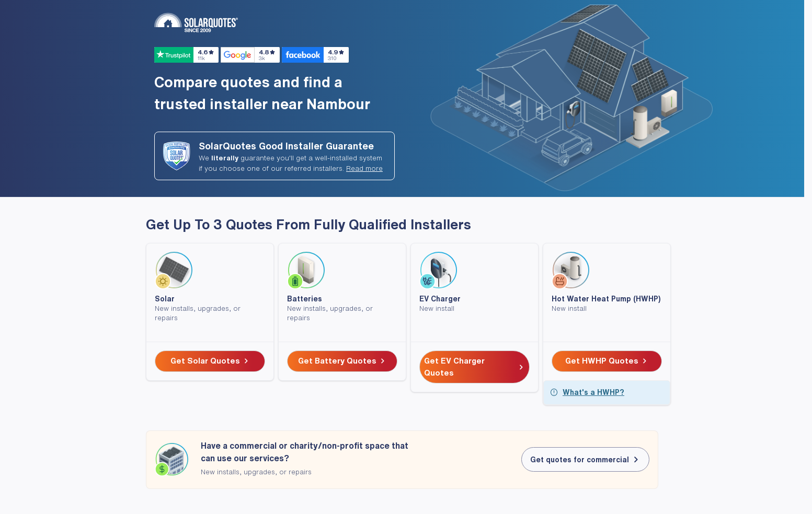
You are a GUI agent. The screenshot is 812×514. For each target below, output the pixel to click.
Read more (364, 168)
